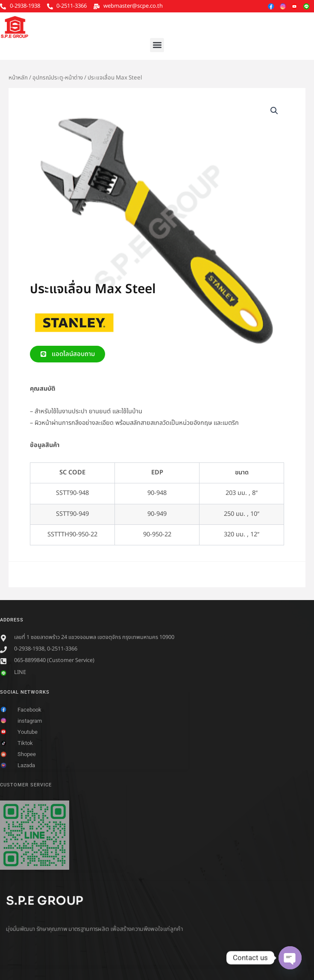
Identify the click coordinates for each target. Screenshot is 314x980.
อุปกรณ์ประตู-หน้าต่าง (58, 78)
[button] (157, 45)
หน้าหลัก (18, 78)
